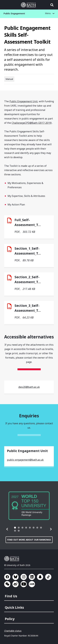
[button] (7, 529)
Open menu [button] (6, 5)
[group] (29, 506)
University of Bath (12, 559)
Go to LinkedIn (32, 577)
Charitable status (13, 631)
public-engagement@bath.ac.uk (25, 460)
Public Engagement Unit (24, 101)
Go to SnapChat (40, 577)
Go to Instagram (24, 577)
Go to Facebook (7, 577)
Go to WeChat (7, 584)
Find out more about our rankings (29, 540)
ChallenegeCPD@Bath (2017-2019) (32, 123)
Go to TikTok (48, 577)
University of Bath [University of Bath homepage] (29, 5)
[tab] (15, 528)
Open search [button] (52, 5)
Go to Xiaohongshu (32, 584)
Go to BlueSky (15, 577)
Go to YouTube (24, 584)
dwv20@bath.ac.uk (29, 387)
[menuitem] (29, 595)
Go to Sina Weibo (15, 584)
